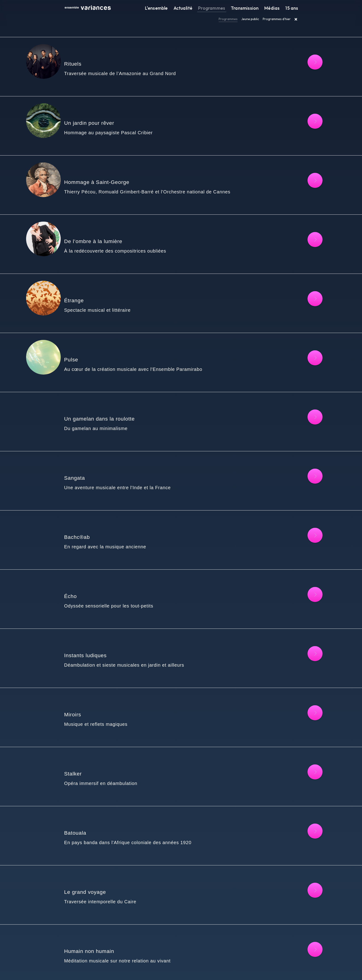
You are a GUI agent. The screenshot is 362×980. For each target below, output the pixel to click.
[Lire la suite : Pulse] (307, 305)
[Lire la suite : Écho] (307, 499)
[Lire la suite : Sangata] (307, 402)
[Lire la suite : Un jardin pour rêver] (307, 111)
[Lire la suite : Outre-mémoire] (307, 838)
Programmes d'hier (277, 19)
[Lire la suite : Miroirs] (307, 596)
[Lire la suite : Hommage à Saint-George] (307, 159)
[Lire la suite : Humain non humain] (307, 790)
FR (236, 970)
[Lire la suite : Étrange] (307, 256)
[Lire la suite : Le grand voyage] (307, 741)
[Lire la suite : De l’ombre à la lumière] (307, 208)
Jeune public (250, 19)
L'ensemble (176, 8)
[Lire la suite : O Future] (307, 887)
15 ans (293, 8)
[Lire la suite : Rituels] (307, 62)
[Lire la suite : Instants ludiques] (307, 547)
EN (241, 970)
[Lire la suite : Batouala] (307, 693)
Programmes (224, 8)
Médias (276, 8)
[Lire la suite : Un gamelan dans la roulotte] (307, 353)
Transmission (253, 8)
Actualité (199, 8)
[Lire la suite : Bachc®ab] (307, 450)
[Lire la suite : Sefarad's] (307, 936)
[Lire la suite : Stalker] (307, 644)
